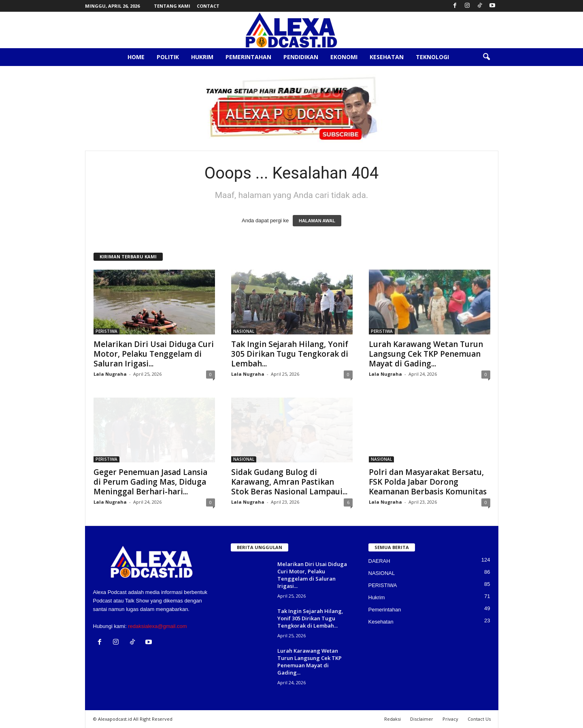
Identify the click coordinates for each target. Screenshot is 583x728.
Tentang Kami (172, 6)
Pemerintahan (248, 57)
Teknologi (432, 57)
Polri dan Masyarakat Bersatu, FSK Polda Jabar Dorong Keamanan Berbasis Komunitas (428, 482)
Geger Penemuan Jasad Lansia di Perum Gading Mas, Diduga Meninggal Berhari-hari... (150, 482)
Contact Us (479, 719)
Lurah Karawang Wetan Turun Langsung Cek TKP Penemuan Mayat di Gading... (426, 354)
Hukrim (202, 57)
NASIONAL (244, 331)
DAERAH (379, 561)
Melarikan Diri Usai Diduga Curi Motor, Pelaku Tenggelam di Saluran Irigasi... (154, 354)
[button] (486, 57)
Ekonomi (344, 57)
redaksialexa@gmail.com (157, 626)
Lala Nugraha (110, 374)
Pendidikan (301, 57)
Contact (208, 6)
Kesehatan (387, 57)
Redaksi (393, 719)
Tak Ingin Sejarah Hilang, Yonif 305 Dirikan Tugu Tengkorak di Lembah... (290, 354)
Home (136, 57)
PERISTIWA (106, 331)
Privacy (450, 719)
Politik (168, 57)
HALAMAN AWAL (317, 221)
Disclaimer (422, 719)
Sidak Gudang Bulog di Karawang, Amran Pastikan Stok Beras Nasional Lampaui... (289, 482)
